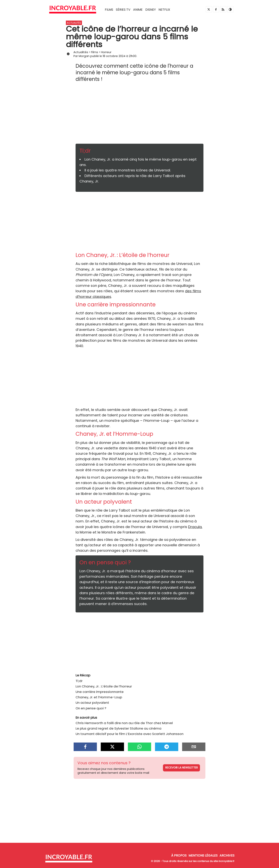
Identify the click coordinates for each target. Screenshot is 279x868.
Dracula (195, 527)
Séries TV (123, 10)
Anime (138, 10)
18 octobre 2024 (114, 56)
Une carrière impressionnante (100, 692)
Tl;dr (79, 681)
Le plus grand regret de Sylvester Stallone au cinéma (118, 728)
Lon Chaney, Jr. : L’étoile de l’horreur (104, 686)
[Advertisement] (139, 115)
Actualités (81, 52)
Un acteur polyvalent (92, 703)
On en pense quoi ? (91, 708)
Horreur (106, 52)
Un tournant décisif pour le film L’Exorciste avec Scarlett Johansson (130, 734)
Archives (227, 855)
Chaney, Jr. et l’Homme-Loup (99, 697)
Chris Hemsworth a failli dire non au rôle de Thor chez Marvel (124, 723)
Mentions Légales (203, 855)
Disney (151, 10)
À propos (179, 855)
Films (109, 10)
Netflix (164, 10)
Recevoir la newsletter (182, 768)
